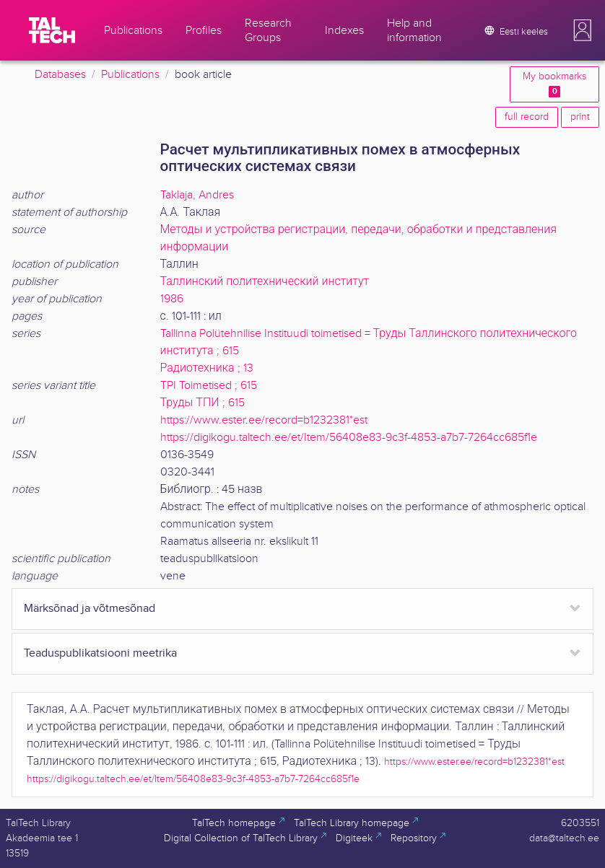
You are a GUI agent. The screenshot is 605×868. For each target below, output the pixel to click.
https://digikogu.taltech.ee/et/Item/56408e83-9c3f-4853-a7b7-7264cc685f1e (349, 438)
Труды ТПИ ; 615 (203, 403)
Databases (60, 75)
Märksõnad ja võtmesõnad (90, 609)
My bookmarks (554, 84)
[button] (583, 30)
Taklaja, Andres (197, 195)
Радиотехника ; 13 (207, 368)
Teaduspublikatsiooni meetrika (100, 653)
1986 (172, 299)
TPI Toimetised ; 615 (209, 386)
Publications (130, 75)
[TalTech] (52, 30)
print (580, 117)
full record (527, 117)
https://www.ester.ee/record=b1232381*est (264, 420)
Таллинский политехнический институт (265, 282)
